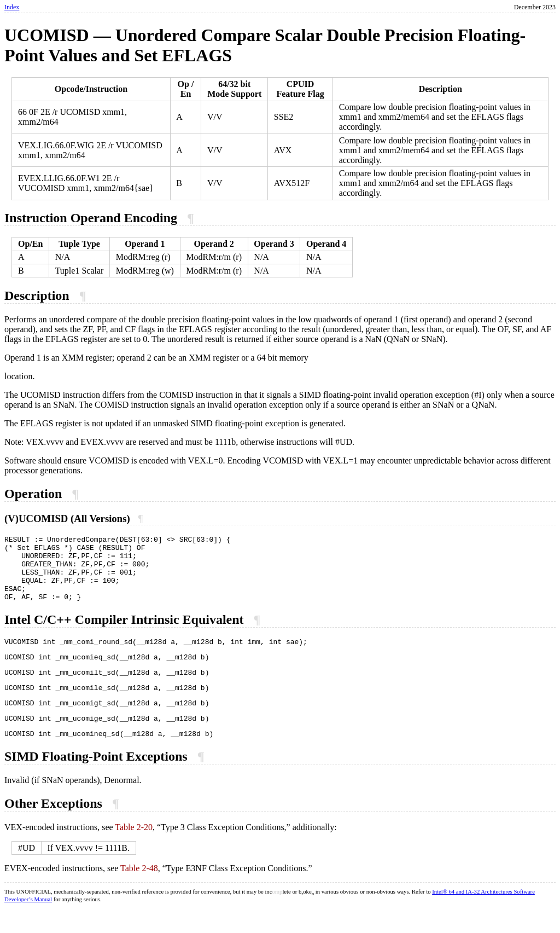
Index (12, 7)
